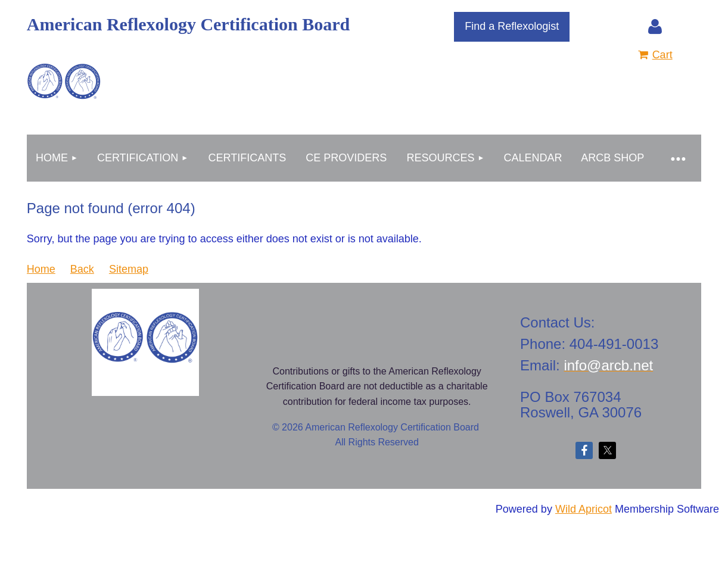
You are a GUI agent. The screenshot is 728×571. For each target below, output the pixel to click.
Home (41, 269)
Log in (655, 27)
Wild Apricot (584, 509)
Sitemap (129, 269)
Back (82, 269)
